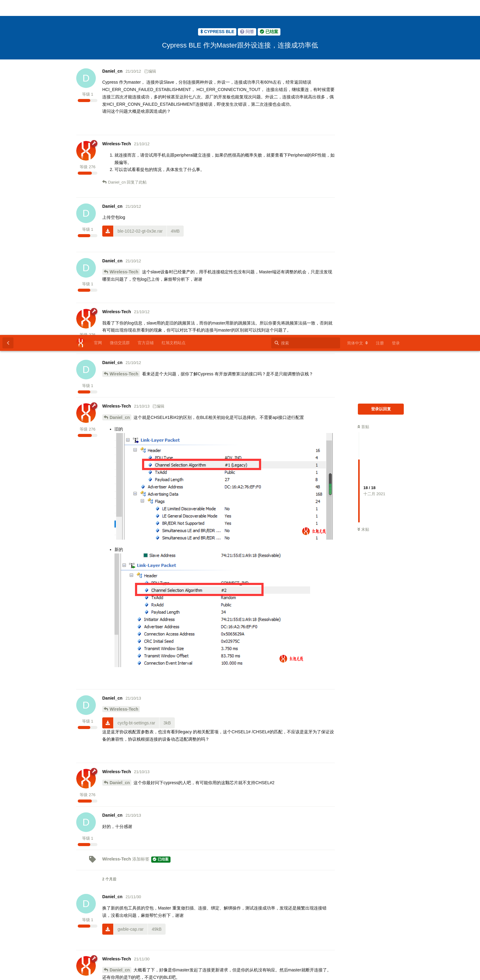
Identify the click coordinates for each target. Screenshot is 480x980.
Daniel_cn (120, 82)
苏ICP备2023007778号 (247, 973)
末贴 (363, 194)
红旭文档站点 (174, 8)
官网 (98, 8)
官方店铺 (146, 8)
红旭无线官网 (210, 973)
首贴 (363, 92)
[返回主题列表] (8, 8)
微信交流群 (120, 8)
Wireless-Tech (124, 39)
